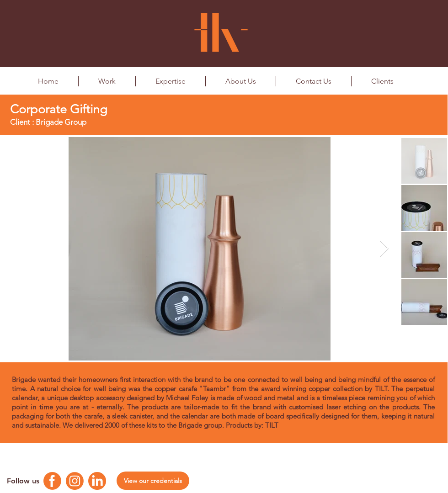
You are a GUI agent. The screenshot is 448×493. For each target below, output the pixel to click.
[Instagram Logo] (75, 481)
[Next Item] (384, 249)
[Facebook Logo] (52, 481)
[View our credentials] (153, 481)
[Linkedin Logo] (97, 481)
